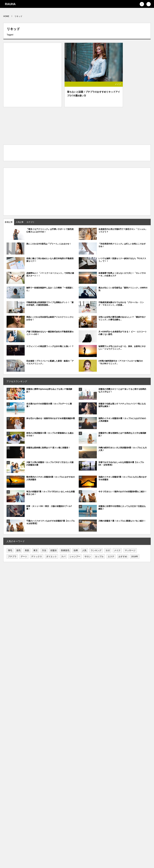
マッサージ (130, 550)
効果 (76, 550)
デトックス (37, 556)
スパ (63, 556)
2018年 (135, 556)
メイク (118, 84)
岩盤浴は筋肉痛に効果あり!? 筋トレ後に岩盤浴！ (48, 448)
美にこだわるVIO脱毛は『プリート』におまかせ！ (49, 244)
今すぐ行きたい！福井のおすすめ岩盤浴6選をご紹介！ (123, 492)
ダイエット (52, 556)
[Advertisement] (33, 73)
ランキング (96, 550)
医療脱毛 (65, 550)
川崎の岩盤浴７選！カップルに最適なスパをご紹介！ (122, 521)
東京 (36, 550)
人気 (84, 550)
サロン (88, 556)
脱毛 (19, 550)
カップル (99, 556)
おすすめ (123, 556)
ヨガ (108, 550)
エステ (111, 556)
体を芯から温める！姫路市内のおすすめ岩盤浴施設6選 (51, 418)
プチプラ (12, 556)
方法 (44, 550)
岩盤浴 (53, 550)
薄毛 (10, 550)
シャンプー (75, 556)
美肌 (27, 550)
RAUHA (10, 4)
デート (24, 556)
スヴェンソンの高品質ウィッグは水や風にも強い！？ (50, 346)
